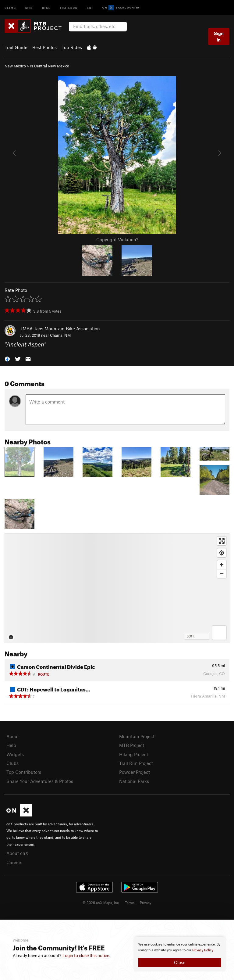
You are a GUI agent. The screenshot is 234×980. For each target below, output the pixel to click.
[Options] (219, 633)
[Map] (117, 588)
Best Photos (44, 47)
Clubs (12, 763)
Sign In (219, 36)
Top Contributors (24, 772)
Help (11, 745)
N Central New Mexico (50, 66)
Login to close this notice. (86, 956)
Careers (14, 862)
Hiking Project (134, 754)
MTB (29, 7)
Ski (90, 7)
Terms (130, 903)
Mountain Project (137, 736)
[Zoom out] (222, 574)
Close (180, 962)
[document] (180, 954)
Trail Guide (16, 47)
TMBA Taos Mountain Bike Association (60, 328)
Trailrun (69, 7)
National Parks (134, 781)
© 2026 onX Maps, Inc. (101, 903)
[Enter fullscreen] (222, 541)
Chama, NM (60, 335)
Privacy (146, 903)
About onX (17, 853)
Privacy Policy (203, 950)
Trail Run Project (136, 763)
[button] (7, 359)
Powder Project (135, 772)
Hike (46, 7)
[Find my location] (222, 553)
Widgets (15, 754)
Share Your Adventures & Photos (40, 781)
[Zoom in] (222, 565)
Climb (10, 7)
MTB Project (132, 745)
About (13, 736)
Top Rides (72, 47)
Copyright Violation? (117, 239)
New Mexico (15, 66)
